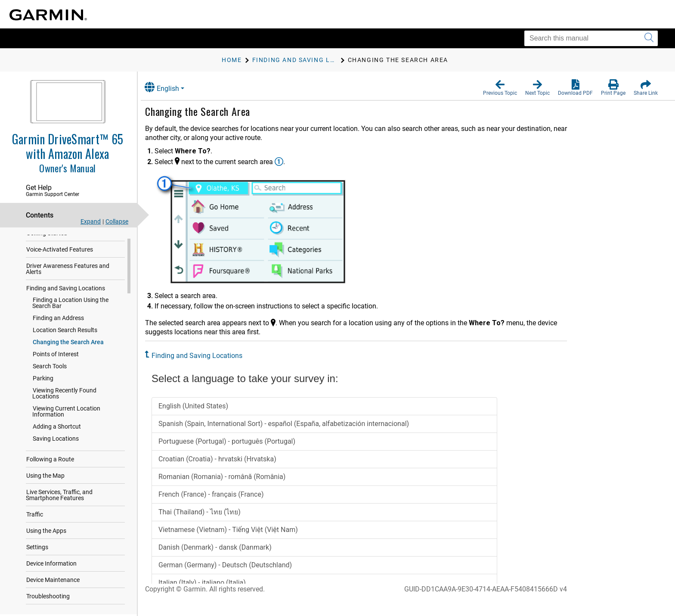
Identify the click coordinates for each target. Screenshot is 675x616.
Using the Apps (46, 532)
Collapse (117, 221)
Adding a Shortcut (57, 428)
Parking (43, 380)
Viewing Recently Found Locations (64, 395)
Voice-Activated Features (60, 251)
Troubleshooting (48, 597)
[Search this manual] (591, 38)
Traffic (35, 516)
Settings (37, 548)
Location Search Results (65, 331)
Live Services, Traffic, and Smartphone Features (59, 496)
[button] (500, 88)
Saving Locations (56, 440)
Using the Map (45, 477)
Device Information (51, 565)
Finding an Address (58, 319)
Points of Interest (56, 355)
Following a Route (50, 460)
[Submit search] (649, 38)
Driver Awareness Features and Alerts (68, 270)
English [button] (170, 87)
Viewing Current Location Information (66, 413)
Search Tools (50, 367)
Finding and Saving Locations (66, 289)
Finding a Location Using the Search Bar (70, 304)
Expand (91, 221)
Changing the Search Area (68, 343)
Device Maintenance (53, 581)
